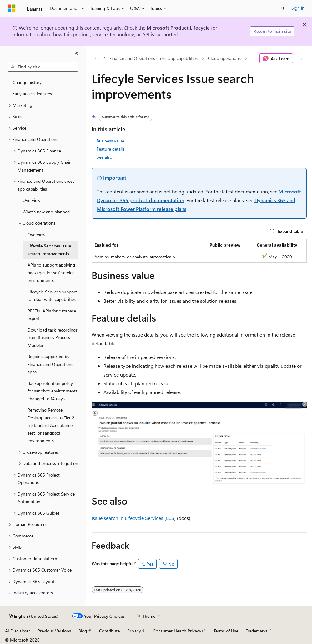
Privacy (134, 631)
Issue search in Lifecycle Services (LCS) (134, 518)
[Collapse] (77, 54)
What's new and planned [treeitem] (46, 212)
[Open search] (283, 8)
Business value (110, 141)
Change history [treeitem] (27, 82)
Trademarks (257, 631)
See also (104, 157)
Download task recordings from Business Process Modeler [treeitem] (53, 337)
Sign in (298, 8)
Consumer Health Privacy (177, 631)
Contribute (109, 631)
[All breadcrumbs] (97, 58)
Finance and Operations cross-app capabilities (153, 58)
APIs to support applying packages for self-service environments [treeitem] (51, 272)
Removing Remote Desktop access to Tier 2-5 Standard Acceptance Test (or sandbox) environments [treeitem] (52, 425)
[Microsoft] (12, 8)
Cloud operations (224, 58)
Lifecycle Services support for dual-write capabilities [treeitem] (52, 296)
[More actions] (301, 58)
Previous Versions (54, 631)
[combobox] (43, 67)
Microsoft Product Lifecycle (178, 28)
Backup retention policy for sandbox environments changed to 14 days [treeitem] (53, 391)
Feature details (111, 149)
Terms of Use (226, 631)
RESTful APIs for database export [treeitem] (52, 315)
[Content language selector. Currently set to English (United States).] (34, 616)
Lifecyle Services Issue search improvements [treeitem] (49, 250)
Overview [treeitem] (31, 200)
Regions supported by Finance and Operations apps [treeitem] (50, 364)
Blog (83, 631)
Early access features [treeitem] (32, 94)
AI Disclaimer (18, 631)
